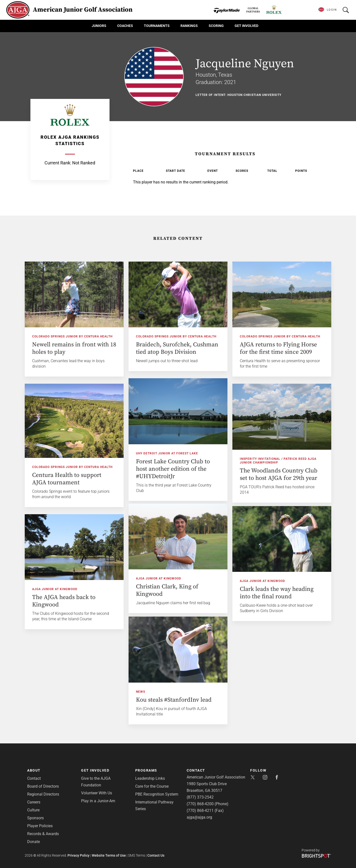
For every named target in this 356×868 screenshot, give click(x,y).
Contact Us (156, 855)
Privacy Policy (78, 855)
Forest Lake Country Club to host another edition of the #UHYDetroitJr (173, 469)
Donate (33, 842)
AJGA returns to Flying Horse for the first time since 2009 (278, 348)
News (141, 692)
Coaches (125, 26)
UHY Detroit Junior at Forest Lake (167, 453)
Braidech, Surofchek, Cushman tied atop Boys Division (177, 348)
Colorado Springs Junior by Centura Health (72, 336)
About (34, 770)
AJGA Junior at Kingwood (159, 579)
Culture (33, 810)
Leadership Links (150, 778)
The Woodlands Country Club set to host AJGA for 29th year (279, 474)
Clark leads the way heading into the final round (277, 593)
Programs (146, 770)
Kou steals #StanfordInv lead (174, 700)
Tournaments (157, 26)
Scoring (216, 26)
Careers (34, 802)
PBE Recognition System (157, 794)
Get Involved (246, 26)
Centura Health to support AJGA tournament (67, 479)
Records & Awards (43, 834)
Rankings (189, 26)
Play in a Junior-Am (98, 801)
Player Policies (40, 826)
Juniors (99, 26)
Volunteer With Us (97, 793)
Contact (34, 778)
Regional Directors (43, 794)
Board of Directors (43, 786)
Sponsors (35, 818)
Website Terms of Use (109, 855)
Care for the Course (152, 786)
